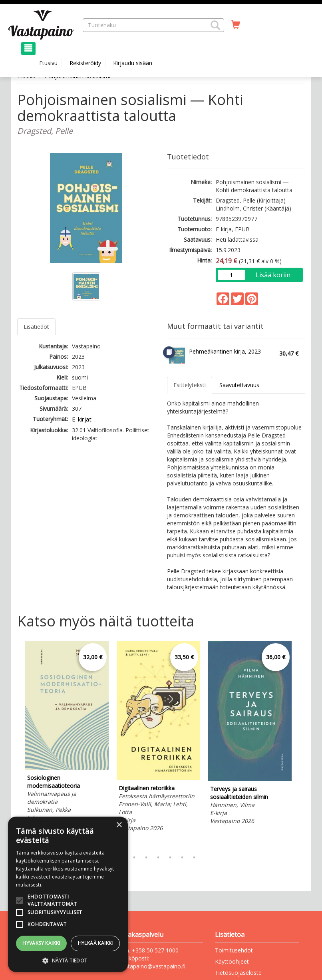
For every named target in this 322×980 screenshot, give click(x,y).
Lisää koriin (273, 275)
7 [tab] (194, 857)
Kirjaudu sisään (133, 63)
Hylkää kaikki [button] (95, 943)
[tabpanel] (67, 736)
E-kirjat (82, 419)
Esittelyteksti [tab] (190, 385)
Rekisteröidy (85, 63)
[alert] (68, 894)
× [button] (119, 825)
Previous (15, 744)
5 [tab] (170, 857)
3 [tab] (146, 857)
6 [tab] (182, 857)
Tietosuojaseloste (238, 973)
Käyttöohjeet (232, 961)
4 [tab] (158, 857)
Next (301, 744)
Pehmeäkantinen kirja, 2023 (225, 351)
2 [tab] (134, 857)
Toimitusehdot (234, 950)
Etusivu (48, 63)
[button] (215, 25)
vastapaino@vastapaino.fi (152, 966)
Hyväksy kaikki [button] (41, 943)
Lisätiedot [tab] (36, 327)
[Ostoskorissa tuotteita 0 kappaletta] (236, 25)
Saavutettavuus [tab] (239, 385)
